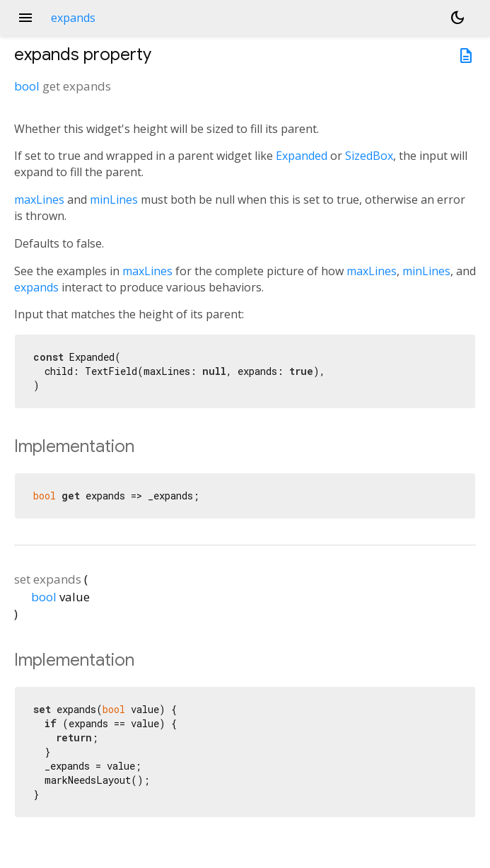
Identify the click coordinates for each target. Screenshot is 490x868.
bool (27, 86)
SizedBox (369, 156)
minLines (114, 199)
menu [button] (25, 18)
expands (36, 287)
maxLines (39, 199)
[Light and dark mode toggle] (457, 18)
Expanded (302, 156)
